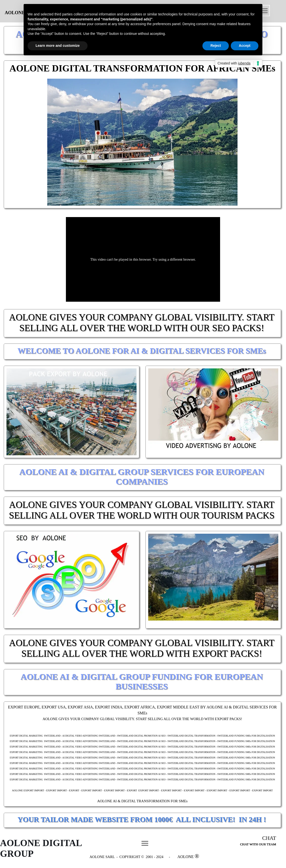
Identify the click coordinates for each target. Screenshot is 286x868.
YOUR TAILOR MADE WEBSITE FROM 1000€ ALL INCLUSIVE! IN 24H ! (142, 819)
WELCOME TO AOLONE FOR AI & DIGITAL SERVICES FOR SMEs (142, 351)
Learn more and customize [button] (58, 46)
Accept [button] (245, 46)
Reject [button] (216, 46)
